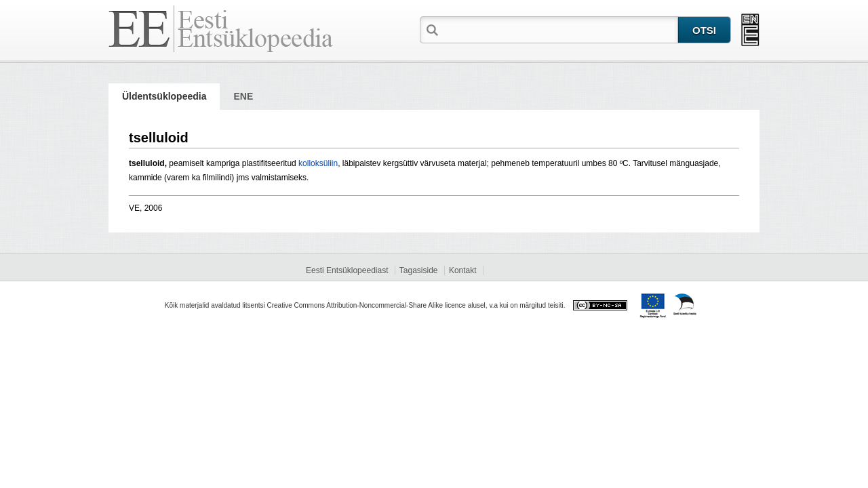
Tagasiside (419, 270)
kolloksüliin (318, 163)
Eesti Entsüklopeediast (347, 270)
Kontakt (463, 270)
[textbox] (559, 29)
